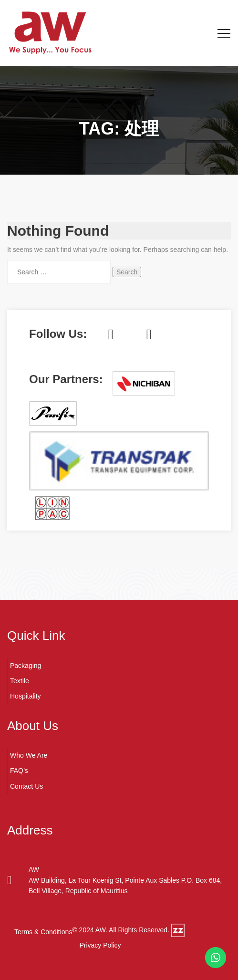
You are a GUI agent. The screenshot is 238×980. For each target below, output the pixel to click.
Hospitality (26, 696)
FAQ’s (19, 771)
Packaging (26, 666)
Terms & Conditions (43, 932)
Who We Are (29, 755)
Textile (20, 681)
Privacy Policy (100, 945)
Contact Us (26, 786)
